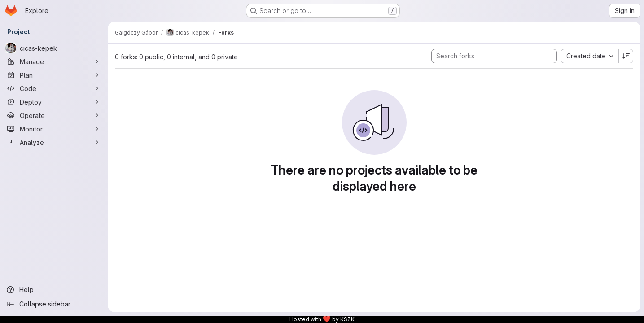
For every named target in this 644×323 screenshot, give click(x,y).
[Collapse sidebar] (54, 304)
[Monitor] (54, 129)
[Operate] (54, 115)
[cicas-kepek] (54, 48)
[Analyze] (54, 142)
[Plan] (54, 75)
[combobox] (589, 56)
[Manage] (54, 61)
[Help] (54, 290)
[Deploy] (54, 102)
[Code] (54, 88)
